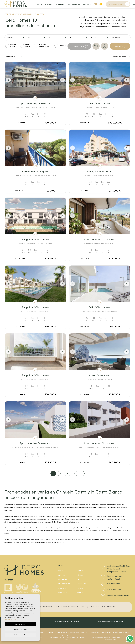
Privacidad (72, 607)
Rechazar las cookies (20, 635)
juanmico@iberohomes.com (119, 595)
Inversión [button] (82, 584)
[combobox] (15, 37)
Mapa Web (89, 607)
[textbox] (16, 38)
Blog (80, 580)
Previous (8, 80)
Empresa (49, 4)
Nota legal (62, 607)
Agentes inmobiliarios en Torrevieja (110, 621)
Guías (80, 571)
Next (63, 80)
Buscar (120, 46)
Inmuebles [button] (60, 4)
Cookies (81, 607)
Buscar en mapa (79, 46)
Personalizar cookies (20, 629)
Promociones (74, 4)
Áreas (81, 575)
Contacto (87, 4)
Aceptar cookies (20, 624)
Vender (80, 593)
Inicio (40, 4)
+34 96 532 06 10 (114, 583)
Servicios (82, 588)
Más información (10, 619)
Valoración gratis (119, 4)
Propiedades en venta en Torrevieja (67, 621)
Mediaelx (111, 607)
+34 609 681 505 (114, 589)
